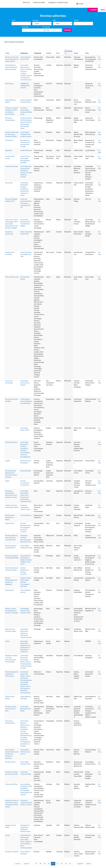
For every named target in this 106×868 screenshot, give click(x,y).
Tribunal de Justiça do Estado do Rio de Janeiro (26, 803)
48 (40, 864)
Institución (25, 27)
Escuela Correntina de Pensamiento (25, 483)
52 (57, 864)
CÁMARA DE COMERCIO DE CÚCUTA (25, 86)
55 (70, 864)
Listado (94, 10)
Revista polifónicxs (11, 442)
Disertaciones (10, 590)
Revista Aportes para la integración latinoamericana (11, 67)
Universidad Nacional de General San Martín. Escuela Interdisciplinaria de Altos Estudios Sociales (26, 662)
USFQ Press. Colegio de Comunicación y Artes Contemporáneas (26, 844)
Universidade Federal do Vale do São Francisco (26, 134)
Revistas (26, 3)
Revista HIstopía (26, 471)
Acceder (80, 4)
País (54, 20)
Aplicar (67, 30)
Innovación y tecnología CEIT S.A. (25, 205)
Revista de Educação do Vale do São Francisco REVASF (12, 134)
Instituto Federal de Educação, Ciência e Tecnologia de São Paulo (26, 582)
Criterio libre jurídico (12, 166)
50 (49, 864)
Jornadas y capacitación (58, 3)
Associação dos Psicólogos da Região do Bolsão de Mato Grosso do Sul (26, 560)
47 (36, 864)
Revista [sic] (9, 140)
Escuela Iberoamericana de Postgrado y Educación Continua (26, 528)
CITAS (7, 428)
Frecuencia (46, 27)
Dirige (76, 53)
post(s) (8, 835)
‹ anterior (26, 864)
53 (62, 864)
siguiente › (80, 864)
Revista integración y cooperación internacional (12, 674)
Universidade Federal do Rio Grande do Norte (26, 611)
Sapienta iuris (10, 523)
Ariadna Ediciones (26, 150)
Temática (35, 20)
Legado (8, 461)
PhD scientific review (12, 277)
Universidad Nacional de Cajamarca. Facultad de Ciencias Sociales (26, 633)
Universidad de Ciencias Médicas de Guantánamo (26, 401)
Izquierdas (9, 150)
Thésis (7, 641)
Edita (87, 53)
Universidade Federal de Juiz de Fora (25, 752)
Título (13, 20)
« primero (18, 864)
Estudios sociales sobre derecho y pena (11, 709)
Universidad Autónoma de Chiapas (25, 383)
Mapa (103, 10)
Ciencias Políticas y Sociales (26, 175)
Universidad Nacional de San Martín (26, 709)
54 (66, 864)
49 (45, 864)
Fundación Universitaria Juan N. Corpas (25, 507)
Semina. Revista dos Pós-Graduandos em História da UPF (12, 59)
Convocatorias (39, 3)
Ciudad (76, 20)
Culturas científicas (11, 784)
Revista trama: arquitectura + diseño (10, 517)
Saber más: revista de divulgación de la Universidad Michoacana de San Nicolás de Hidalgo (12, 224)
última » (89, 864)
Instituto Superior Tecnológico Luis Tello (26, 254)
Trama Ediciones (26, 515)
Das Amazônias (10, 762)
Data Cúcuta (9, 84)
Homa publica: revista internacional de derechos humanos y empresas (12, 754)
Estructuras (9, 183)
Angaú (7, 481)
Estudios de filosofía (12, 852)
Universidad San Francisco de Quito (26, 837)
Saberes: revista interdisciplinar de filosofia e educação (12, 611)
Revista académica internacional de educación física (11, 538)
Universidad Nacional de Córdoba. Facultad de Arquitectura (25, 187)
